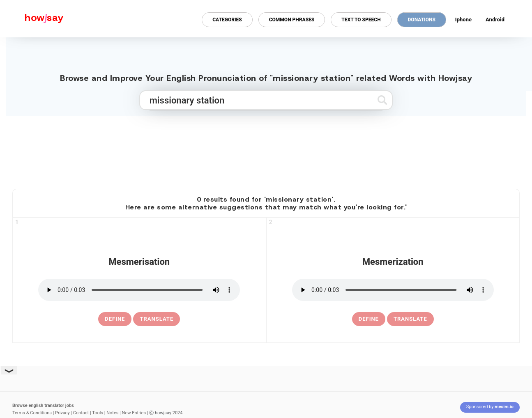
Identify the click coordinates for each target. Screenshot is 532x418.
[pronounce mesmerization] (393, 290)
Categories (227, 20)
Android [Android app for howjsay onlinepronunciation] (495, 20)
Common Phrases (292, 20)
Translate (157, 319)
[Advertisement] (266, 149)
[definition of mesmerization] (369, 319)
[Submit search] (382, 100)
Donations (422, 20)
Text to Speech (361, 20)
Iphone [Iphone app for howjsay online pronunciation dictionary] (463, 20)
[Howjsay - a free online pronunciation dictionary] (32, 19)
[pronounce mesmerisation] (139, 290)
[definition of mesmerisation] (115, 319)
